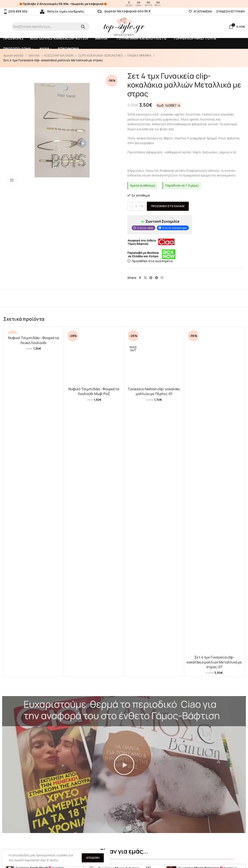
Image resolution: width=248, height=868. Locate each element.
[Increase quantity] (142, 206)
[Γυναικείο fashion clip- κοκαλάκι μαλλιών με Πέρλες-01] (154, 357)
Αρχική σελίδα (13, 55)
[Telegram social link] (157, 278)
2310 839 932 (15, 11)
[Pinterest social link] (151, 278)
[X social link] (145, 278)
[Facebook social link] (140, 278)
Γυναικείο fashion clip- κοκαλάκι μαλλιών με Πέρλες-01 (154, 391)
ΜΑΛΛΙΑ (34, 55)
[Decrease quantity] (130, 206)
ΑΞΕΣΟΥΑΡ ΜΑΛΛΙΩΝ (59, 55)
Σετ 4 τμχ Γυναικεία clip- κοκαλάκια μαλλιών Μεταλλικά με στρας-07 (214, 662)
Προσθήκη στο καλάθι (168, 206)
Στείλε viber (145, 228)
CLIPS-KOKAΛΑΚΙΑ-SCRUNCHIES (100, 55)
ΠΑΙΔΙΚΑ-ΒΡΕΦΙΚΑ (139, 55)
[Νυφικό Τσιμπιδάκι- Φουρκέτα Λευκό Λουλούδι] (34, 331)
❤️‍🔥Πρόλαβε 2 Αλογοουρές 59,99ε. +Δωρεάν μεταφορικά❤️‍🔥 (63, 4)
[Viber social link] (162, 278)
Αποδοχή (93, 858)
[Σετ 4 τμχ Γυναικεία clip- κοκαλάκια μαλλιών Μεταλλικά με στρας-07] (214, 491)
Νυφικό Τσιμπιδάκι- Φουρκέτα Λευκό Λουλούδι (33, 340)
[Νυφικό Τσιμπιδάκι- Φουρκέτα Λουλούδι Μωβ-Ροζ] (94, 357)
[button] (124, 765)
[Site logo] (124, 26)
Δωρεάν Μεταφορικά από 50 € (124, 11)
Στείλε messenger (175, 228)
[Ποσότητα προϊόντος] (136, 206)
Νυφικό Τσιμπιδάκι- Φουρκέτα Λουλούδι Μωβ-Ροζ (94, 391)
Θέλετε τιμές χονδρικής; (62, 11)
